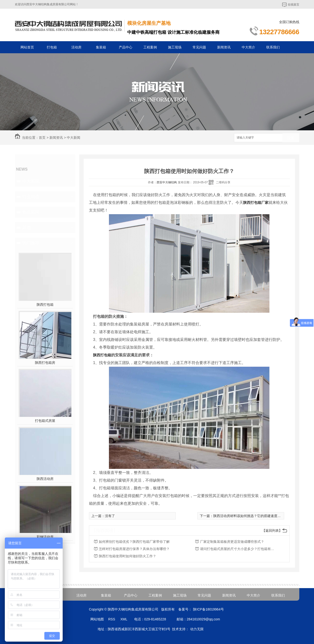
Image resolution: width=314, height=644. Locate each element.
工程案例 (150, 47)
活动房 (76, 47)
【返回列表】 (272, 531)
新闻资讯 (224, 47)
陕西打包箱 (45, 305)
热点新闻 (31, 212)
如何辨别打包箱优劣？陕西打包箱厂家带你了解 (134, 542)
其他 (27, 227)
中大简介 (248, 47)
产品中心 (126, 47)
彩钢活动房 (45, 537)
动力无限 (197, 629)
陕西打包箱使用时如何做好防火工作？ (127, 556)
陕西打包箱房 (45, 363)
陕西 (97, 355)
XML (124, 619)
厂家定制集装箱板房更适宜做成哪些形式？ (232, 542)
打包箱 (52, 47)
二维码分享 (223, 182)
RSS (112, 619)
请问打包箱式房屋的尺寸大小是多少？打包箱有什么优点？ (239, 549)
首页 (42, 138)
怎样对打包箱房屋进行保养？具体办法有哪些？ (134, 549)
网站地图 (97, 619)
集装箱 (101, 47)
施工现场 (175, 47)
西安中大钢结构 (167, 182)
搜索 (291, 138)
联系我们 (273, 47)
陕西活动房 (45, 479)
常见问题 (199, 47)
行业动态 (31, 197)
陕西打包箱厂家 (256, 202)
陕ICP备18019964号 (208, 609)
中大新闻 (73, 138)
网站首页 (27, 47)
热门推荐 (31, 243)
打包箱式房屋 (45, 421)
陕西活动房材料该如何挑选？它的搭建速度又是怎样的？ (255, 516)
